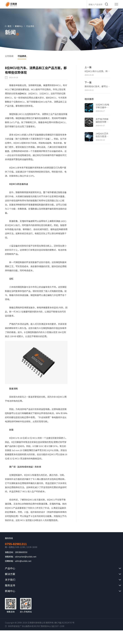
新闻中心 (20, 26)
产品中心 (10, 568)
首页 (10, 26)
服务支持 (10, 585)
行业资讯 (31, 26)
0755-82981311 (16, 544)
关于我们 (10, 580)
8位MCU (22, 93)
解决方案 (10, 574)
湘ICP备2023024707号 (64, 623)
